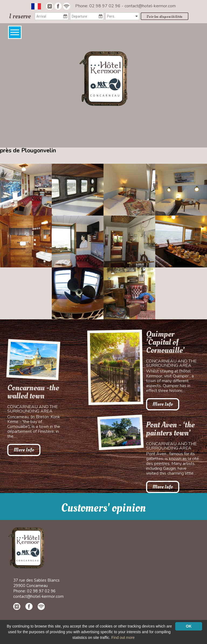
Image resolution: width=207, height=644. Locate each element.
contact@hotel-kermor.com (150, 6)
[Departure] (87, 16)
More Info (24, 450)
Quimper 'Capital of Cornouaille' (165, 342)
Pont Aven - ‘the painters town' (170, 429)
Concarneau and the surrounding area (33, 409)
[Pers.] (122, 16)
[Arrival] (52, 16)
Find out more (123, 638)
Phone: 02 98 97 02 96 (98, 6)
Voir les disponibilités (165, 17)
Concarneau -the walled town (33, 392)
